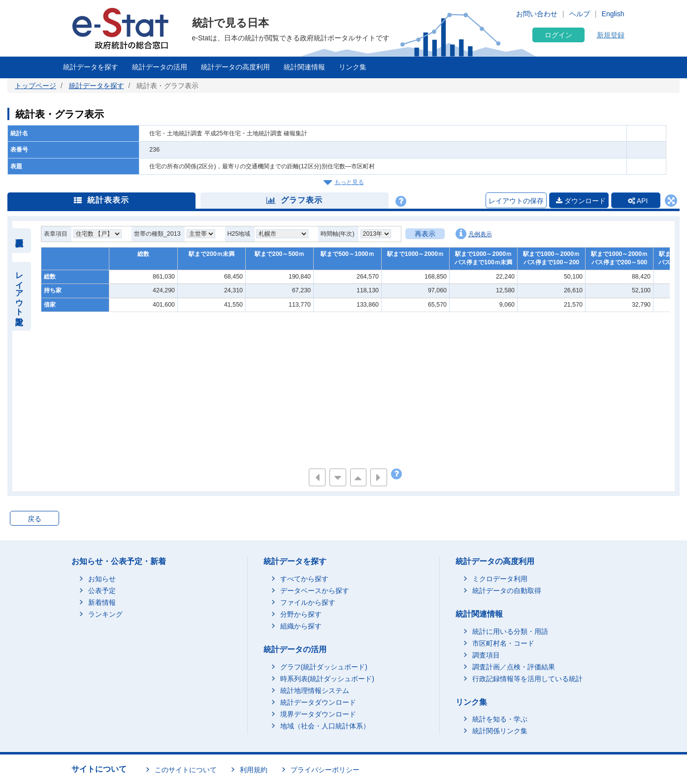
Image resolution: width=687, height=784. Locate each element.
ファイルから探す (308, 602)
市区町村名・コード (503, 643)
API (638, 201)
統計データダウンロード (318, 702)
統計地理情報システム (315, 690)
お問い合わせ (537, 14)
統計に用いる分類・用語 (510, 631)
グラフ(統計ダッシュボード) (324, 667)
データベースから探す (315, 591)
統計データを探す (91, 67)
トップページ (35, 86)
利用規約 (254, 770)
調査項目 (486, 655)
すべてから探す (304, 579)
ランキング (105, 614)
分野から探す (301, 614)
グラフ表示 (294, 200)
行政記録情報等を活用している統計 (527, 679)
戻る (34, 519)
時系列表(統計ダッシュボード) (327, 679)
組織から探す (301, 626)
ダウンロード (581, 201)
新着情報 (102, 602)
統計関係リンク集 (500, 731)
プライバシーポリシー (325, 770)
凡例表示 (474, 234)
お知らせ (102, 579)
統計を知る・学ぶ (500, 719)
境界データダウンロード (318, 714)
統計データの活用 (160, 67)
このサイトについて (186, 770)
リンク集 (353, 67)
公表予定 (102, 591)
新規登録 (611, 35)
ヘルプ (580, 14)
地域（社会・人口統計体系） (325, 726)
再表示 (425, 234)
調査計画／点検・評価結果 (514, 667)
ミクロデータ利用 (500, 579)
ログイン (558, 35)
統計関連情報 (304, 67)
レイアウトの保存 (516, 201)
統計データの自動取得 (507, 591)
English (613, 14)
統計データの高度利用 (235, 67)
